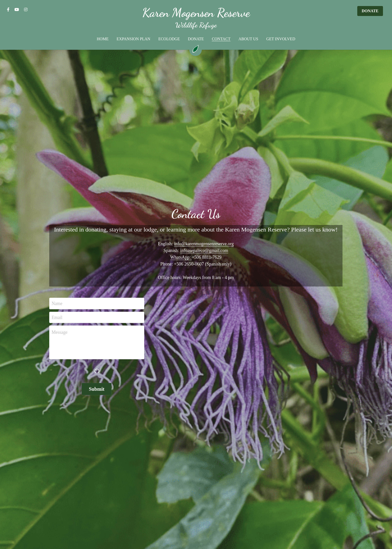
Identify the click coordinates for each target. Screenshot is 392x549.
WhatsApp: (181, 257)
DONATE (370, 11)
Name (57, 303)
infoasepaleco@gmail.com (204, 250)
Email (57, 317)
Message (60, 332)
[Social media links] (8, 9)
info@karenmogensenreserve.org (204, 244)
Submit (96, 389)
